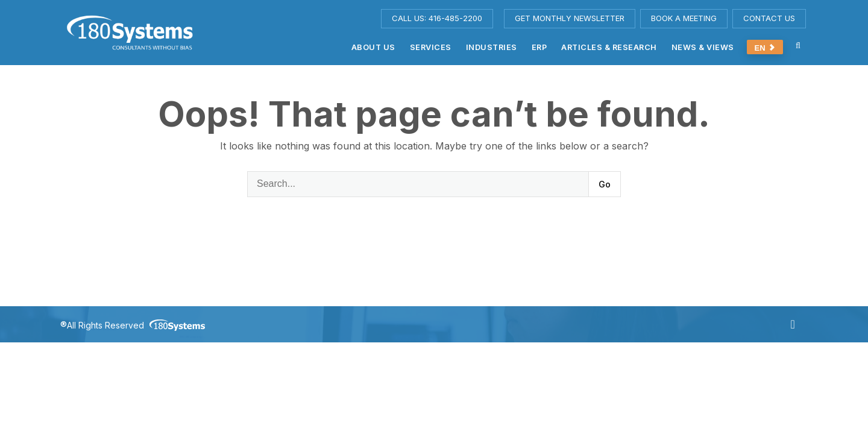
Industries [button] (492, 47)
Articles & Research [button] (609, 47)
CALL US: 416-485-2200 (437, 18)
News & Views (703, 47)
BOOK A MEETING (684, 18)
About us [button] (373, 47)
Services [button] (431, 47)
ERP (539, 47)
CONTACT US (769, 18)
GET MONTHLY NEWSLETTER (570, 18)
